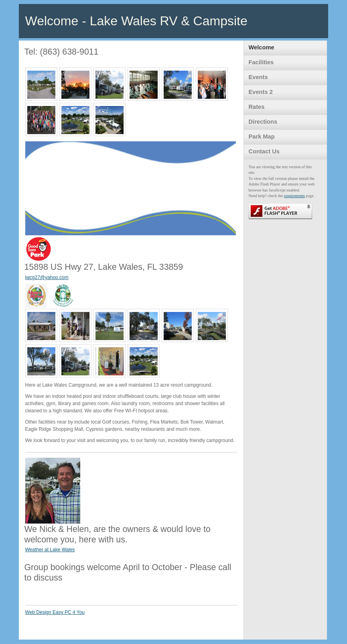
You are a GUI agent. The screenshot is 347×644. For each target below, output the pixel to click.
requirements (294, 196)
